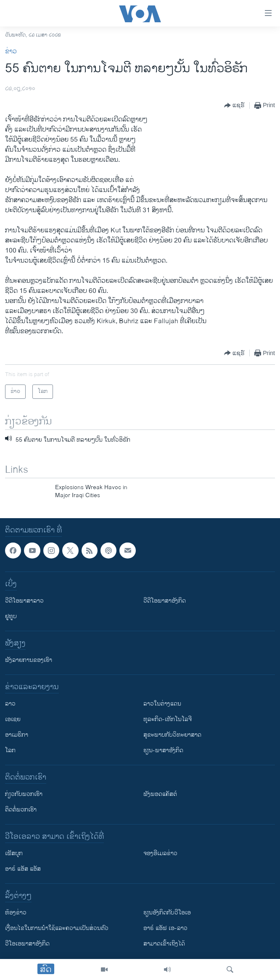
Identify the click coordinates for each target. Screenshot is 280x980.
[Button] (234, 105)
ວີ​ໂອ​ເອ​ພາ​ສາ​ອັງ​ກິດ (27, 944)
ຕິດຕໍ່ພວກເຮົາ (21, 810)
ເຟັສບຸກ (14, 853)
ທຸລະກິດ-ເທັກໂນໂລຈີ (168, 719)
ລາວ (10, 704)
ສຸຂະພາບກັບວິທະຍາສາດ (172, 735)
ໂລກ (10, 750)
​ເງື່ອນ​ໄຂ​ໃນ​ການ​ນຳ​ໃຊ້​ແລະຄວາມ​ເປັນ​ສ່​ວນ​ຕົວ (57, 928)
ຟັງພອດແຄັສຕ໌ (160, 794)
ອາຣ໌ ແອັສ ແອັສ (23, 869)
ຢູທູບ (11, 616)
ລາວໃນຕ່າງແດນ (162, 704)
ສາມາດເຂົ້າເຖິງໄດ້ (164, 944)
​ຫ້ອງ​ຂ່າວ (16, 913)
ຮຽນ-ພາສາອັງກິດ (163, 750)
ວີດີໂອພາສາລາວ (24, 601)
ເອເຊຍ (13, 719)
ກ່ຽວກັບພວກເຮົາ (24, 794)
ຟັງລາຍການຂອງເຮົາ (29, 660)
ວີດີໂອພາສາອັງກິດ (165, 601)
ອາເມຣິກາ (17, 735)
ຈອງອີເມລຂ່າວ (160, 853)
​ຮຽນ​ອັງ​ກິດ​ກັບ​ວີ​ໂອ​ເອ (167, 913)
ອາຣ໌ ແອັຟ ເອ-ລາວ (165, 928)
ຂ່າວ (11, 51)
